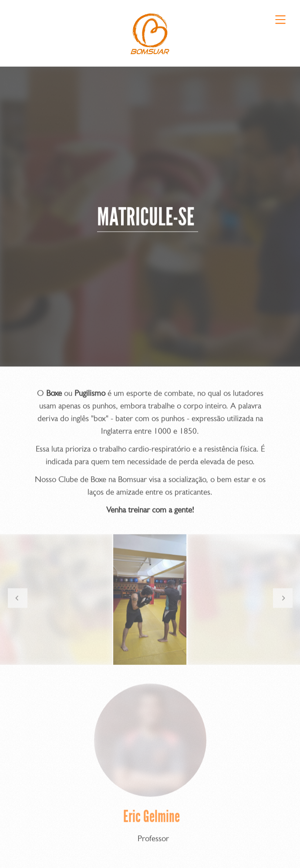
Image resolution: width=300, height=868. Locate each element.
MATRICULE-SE (148, 219)
